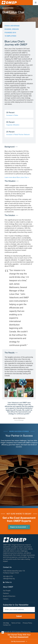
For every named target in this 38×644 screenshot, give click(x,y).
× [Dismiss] (3, 632)
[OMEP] (9, 3)
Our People (7, 591)
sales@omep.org (9, 578)
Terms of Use (16, 623)
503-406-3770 (8, 576)
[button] (36, 3)
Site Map (6, 623)
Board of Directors (9, 596)
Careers (6, 599)
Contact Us (7, 625)
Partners (6, 593)
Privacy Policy (27, 623)
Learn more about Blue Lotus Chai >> (17, 177)
